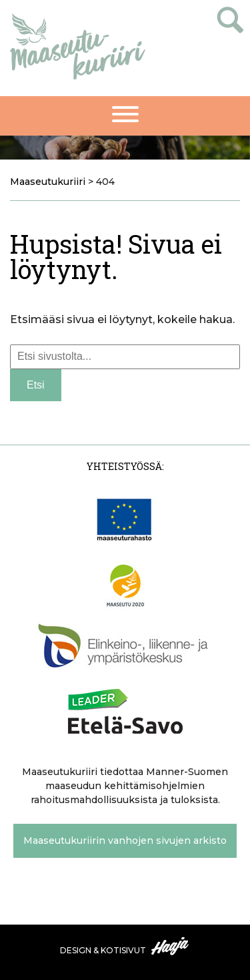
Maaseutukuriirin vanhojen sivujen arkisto (125, 840)
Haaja (171, 946)
